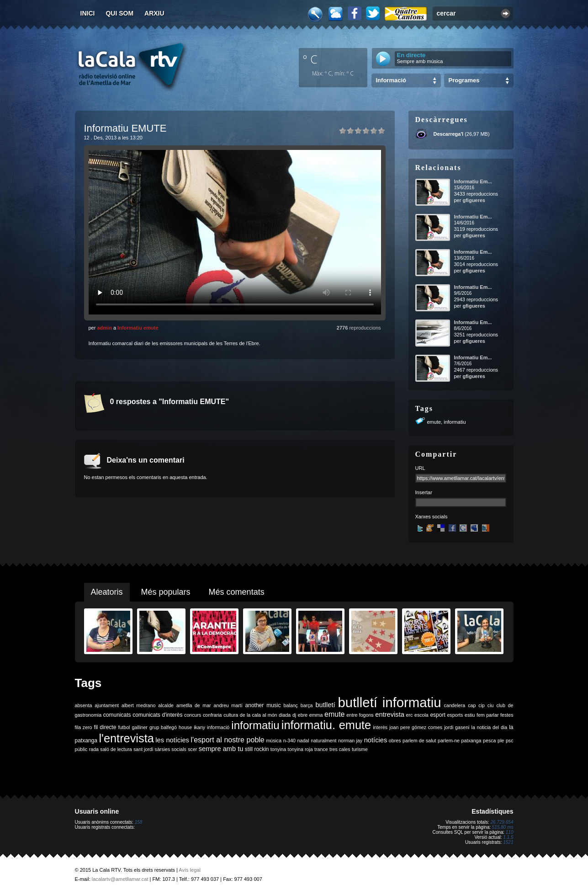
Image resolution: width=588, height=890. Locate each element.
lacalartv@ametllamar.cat (120, 879)
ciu (491, 705)
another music (263, 705)
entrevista (390, 714)
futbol (124, 727)
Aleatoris (107, 592)
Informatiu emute (138, 328)
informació (218, 727)
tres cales (340, 749)
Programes (464, 80)
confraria (212, 715)
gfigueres (474, 200)
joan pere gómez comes (416, 727)
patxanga (471, 741)
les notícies (172, 740)
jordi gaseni (457, 727)
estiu (470, 715)
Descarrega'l (449, 134)
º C (310, 59)
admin (104, 328)
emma (316, 715)
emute (434, 422)
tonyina (278, 749)
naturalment (323, 741)
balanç (290, 705)
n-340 (289, 741)
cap (472, 705)
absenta (84, 705)
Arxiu (154, 13)
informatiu (455, 422)
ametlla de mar (194, 705)
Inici (88, 13)
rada (94, 749)
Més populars (166, 592)
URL (420, 468)
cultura (231, 715)
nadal (303, 741)
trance (321, 749)
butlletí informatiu (390, 702)
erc (410, 715)
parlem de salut (419, 741)
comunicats (117, 715)
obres (395, 741)
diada (285, 715)
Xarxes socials (432, 517)
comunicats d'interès (157, 715)
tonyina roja (300, 749)
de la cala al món (259, 715)
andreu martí (228, 705)
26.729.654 (502, 822)
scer (192, 749)
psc (510, 741)
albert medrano (138, 705)
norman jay (350, 741)
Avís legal (190, 870)
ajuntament (107, 705)
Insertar (424, 492)
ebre (303, 715)
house (185, 727)
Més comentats (237, 592)
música (274, 741)
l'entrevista (126, 738)
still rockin (257, 749)
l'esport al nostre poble (228, 740)
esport (437, 715)
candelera (454, 705)
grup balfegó (163, 727)
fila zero (84, 727)
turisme (360, 749)
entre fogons (360, 715)
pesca (489, 741)
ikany (199, 727)
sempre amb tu (221, 749)
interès (380, 727)
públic (81, 749)
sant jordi (143, 749)
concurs (193, 715)
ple (501, 741)
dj (294, 715)
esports (455, 715)
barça (307, 705)
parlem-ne (449, 741)
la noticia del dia (490, 727)
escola (421, 715)
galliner (140, 727)
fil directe (105, 727)
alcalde (166, 705)
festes (507, 715)
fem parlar (487, 715)
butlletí (325, 705)
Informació (391, 80)
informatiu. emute (326, 725)
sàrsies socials (171, 749)
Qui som (119, 13)
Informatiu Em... (473, 181)
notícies (376, 740)
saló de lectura (116, 749)
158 (139, 822)
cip (482, 705)
